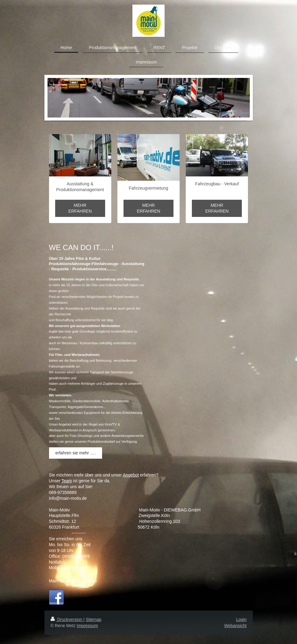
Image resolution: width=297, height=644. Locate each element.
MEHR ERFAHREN (80, 208)
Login (241, 619)
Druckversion (67, 619)
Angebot (131, 475)
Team (67, 481)
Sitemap (94, 619)
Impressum (87, 626)
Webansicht (236, 626)
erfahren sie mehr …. (76, 453)
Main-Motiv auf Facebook (73, 581)
